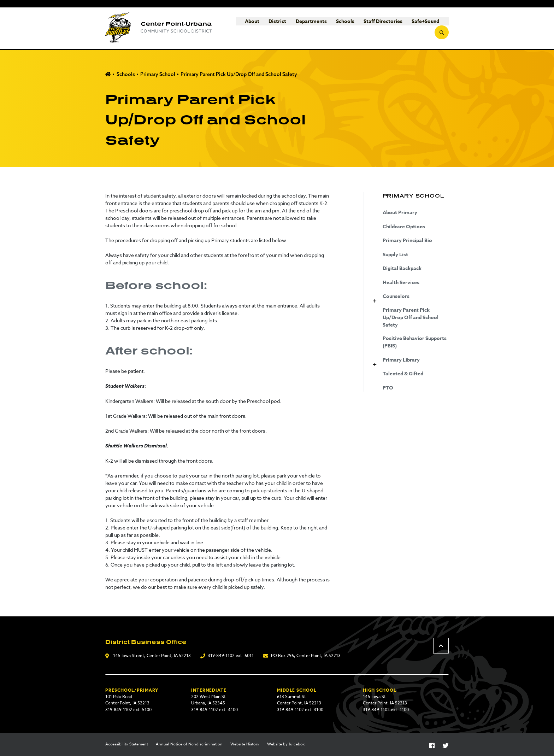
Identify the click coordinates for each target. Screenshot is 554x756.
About (238, 28)
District (264, 28)
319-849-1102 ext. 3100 (300, 710)
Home (108, 74)
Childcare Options (404, 227)
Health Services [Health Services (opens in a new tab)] (401, 283)
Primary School (158, 74)
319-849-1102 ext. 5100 (128, 710)
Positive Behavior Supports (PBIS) (415, 342)
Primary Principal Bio (407, 241)
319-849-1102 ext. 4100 (214, 710)
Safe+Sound (412, 28)
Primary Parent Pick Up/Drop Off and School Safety (239, 74)
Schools (331, 28)
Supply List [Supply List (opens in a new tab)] (395, 255)
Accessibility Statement (127, 744)
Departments (297, 28)
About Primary (400, 213)
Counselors (396, 296)
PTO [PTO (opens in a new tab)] (388, 388)
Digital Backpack (402, 268)
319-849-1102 (221, 655)
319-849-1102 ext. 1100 (386, 710)
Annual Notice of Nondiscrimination (189, 744)
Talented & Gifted (403, 374)
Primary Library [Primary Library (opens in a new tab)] (401, 360)
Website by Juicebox (286, 744)
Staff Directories (369, 28)
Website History (245, 744)
